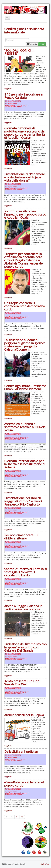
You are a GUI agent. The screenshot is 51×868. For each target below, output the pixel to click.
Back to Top (45, 864)
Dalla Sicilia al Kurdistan (21, 751)
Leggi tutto (8, 89)
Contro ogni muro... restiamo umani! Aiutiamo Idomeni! (25, 387)
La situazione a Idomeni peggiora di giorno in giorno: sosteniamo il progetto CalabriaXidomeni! (25, 345)
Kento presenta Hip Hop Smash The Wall (22, 683)
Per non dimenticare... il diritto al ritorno (21, 537)
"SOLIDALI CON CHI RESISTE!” (19, 52)
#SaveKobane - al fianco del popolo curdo (24, 784)
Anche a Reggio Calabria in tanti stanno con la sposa (23, 608)
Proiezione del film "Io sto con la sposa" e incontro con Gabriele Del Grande (25, 647)
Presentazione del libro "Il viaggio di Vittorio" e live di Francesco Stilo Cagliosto (23, 501)
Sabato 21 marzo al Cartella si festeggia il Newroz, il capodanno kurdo (25, 572)
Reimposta (32, 44)
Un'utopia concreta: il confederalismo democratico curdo (25, 306)
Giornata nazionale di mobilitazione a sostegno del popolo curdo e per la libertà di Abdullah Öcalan (25, 133)
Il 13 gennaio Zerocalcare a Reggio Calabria (23, 96)
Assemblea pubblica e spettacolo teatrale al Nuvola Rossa (25, 427)
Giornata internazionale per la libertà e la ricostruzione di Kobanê (25, 464)
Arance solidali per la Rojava (24, 715)
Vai (42, 44)
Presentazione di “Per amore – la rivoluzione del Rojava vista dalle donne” (25, 177)
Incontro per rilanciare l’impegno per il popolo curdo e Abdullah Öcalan (25, 214)
